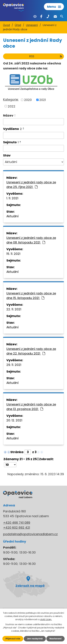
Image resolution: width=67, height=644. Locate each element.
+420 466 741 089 (17, 523)
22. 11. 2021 (14, 309)
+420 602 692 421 (17, 528)
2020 (28, 100)
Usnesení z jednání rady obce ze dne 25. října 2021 (31, 185)
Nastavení (55, 639)
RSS (46, 56)
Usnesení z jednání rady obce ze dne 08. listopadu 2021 (31, 240)
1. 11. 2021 (12, 198)
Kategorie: (11, 99)
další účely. (46, 619)
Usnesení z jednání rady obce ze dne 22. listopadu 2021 (31, 351)
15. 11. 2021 (13, 254)
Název (8, 115)
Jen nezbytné (35, 639)
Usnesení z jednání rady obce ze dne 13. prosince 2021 (31, 407)
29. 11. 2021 (14, 365)
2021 (43, 100)
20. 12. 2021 (14, 420)
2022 (12, 106)
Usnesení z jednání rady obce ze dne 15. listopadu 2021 (31, 296)
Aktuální (12, 216)
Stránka (17, 452)
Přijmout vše (13, 639)
